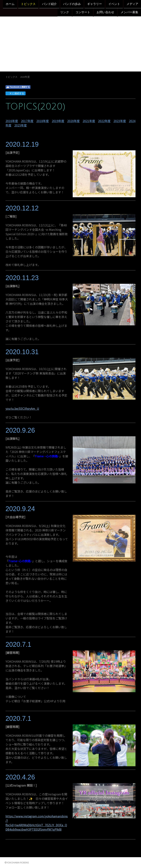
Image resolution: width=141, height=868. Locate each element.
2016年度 (12, 121)
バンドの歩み (72, 4)
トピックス (28, 4)
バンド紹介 (49, 4)
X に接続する (15, 93)
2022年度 (104, 121)
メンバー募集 (129, 13)
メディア (132, 4)
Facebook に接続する (18, 87)
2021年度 (89, 121)
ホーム (10, 4)
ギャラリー (95, 4)
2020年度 (73, 121)
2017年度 (27, 121)
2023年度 (120, 121)
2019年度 (58, 121)
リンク (65, 13)
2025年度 (21, 125)
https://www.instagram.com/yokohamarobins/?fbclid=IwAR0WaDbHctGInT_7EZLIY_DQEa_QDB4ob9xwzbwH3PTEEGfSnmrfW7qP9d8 (37, 823)
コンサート (83, 13)
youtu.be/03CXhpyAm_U (22, 408)
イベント (114, 4)
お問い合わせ (105, 13)
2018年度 (43, 121)
